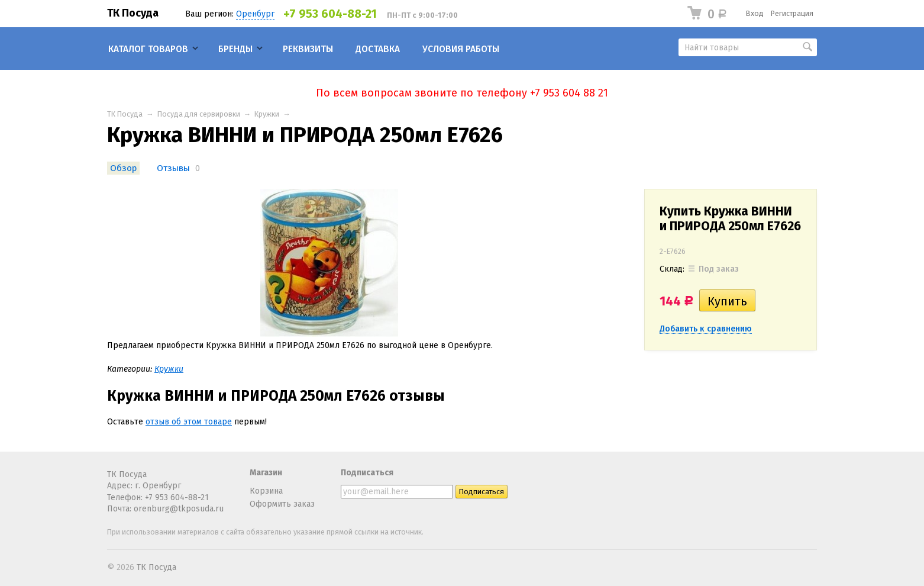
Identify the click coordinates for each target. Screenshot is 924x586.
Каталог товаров (148, 49)
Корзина (266, 491)
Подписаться (367, 473)
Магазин (266, 473)
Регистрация (792, 13)
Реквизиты (308, 49)
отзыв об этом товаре (189, 422)
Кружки (267, 114)
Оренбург (255, 14)
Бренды (235, 49)
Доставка (378, 49)
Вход (755, 13)
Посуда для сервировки (199, 114)
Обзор (123, 168)
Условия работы (461, 49)
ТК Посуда (133, 13)
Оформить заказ (282, 504)
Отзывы (173, 168)
